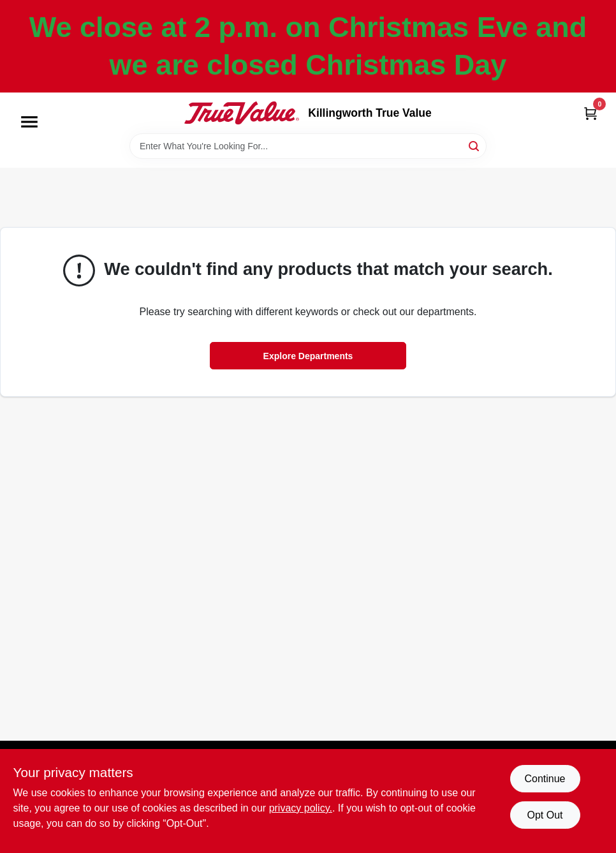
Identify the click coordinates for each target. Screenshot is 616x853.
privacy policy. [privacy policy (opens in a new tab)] (301, 808)
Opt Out (545, 815)
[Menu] (29, 122)
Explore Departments (308, 356)
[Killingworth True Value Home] (242, 113)
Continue (545, 779)
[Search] (475, 145)
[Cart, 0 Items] (590, 113)
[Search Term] (308, 146)
